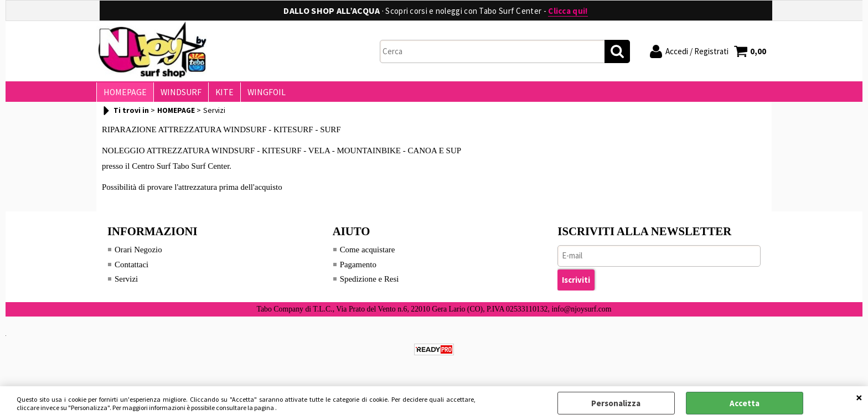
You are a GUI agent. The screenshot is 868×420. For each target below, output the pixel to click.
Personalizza (616, 403)
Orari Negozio (138, 254)
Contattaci (132, 269)
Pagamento (358, 269)
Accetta (745, 403)
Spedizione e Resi (370, 283)
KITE (219, 94)
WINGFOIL (259, 94)
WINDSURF (178, 94)
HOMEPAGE (124, 94)
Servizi (126, 283)
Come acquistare (368, 254)
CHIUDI (859, 397)
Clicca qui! (568, 11)
